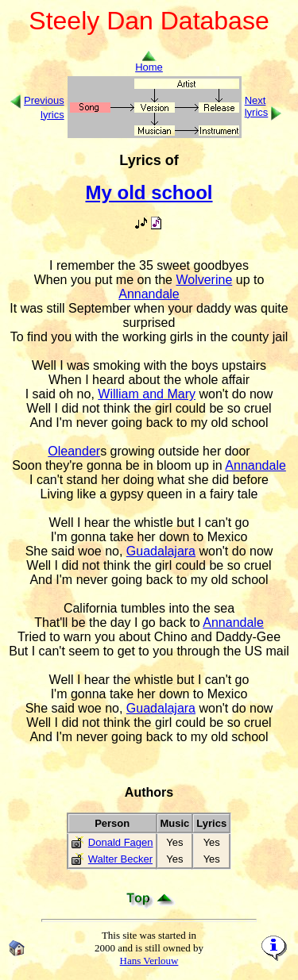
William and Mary (147, 394)
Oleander (74, 451)
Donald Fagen (121, 842)
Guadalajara (161, 551)
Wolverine (204, 280)
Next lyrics (257, 106)
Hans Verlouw (149, 961)
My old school (149, 192)
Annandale (149, 294)
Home (149, 62)
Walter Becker (120, 859)
